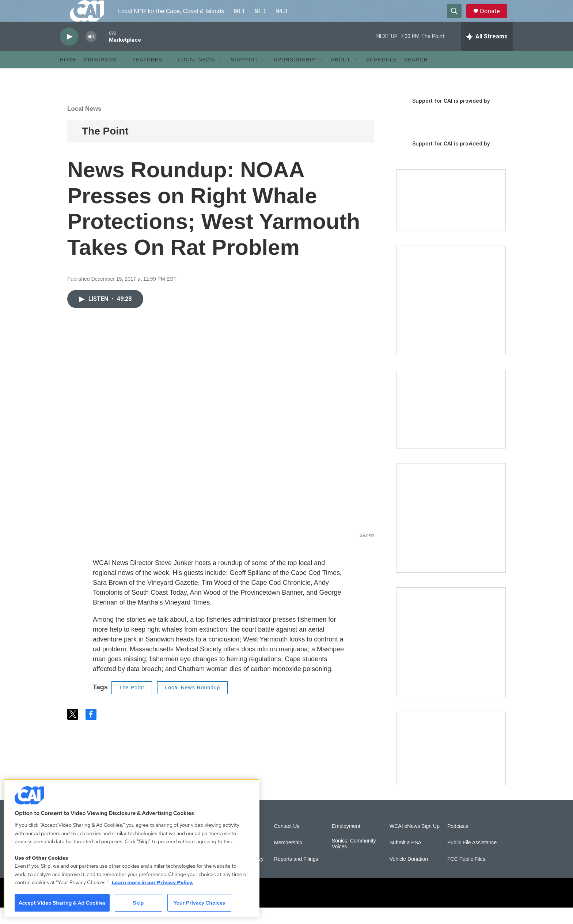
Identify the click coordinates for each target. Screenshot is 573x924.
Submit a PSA (405, 859)
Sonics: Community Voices (354, 860)
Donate (494, 19)
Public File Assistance (472, 859)
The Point (105, 147)
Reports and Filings (296, 876)
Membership (288, 859)
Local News (196, 76)
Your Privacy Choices (199, 903)
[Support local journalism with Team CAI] (451, 217)
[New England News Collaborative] (451, 659)
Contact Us (287, 843)
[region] (132, 848)
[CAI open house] (451, 426)
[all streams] (487, 53)
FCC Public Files (466, 876)
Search (416, 76)
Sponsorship (295, 76)
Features (148, 76)
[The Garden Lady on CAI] (451, 317)
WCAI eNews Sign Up (415, 843)
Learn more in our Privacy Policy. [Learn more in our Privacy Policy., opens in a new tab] (152, 882)
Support (244, 76)
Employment (346, 843)
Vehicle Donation (409, 876)
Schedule (382, 76)
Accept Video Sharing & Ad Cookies (62, 903)
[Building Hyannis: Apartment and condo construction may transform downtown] (451, 765)
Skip (138, 903)
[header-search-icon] (458, 19)
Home (68, 76)
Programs (100, 76)
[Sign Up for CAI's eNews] (451, 534)
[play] (69, 53)
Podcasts (458, 843)
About (341, 76)
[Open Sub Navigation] (122, 76)
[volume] (91, 53)
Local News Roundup (192, 704)
